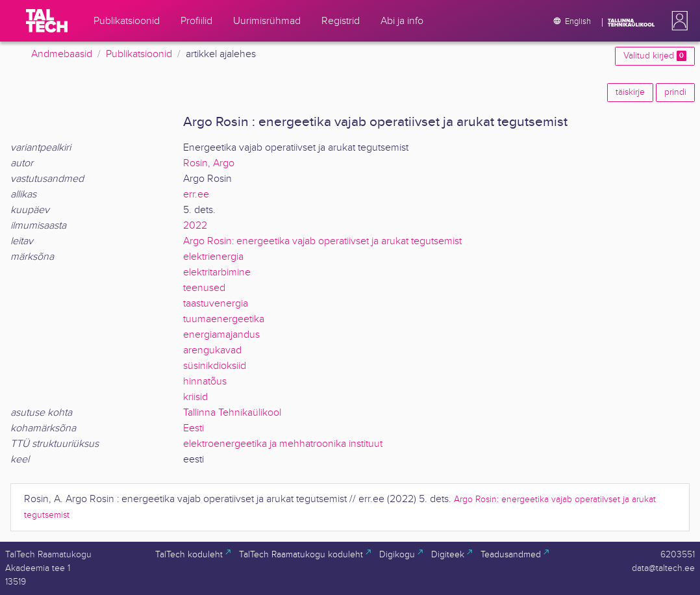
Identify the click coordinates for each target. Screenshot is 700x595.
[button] (677, 21)
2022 (195, 226)
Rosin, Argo (209, 163)
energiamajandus (221, 335)
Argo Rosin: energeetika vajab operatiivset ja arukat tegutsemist (322, 241)
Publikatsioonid (139, 54)
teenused (204, 288)
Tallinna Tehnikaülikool (232, 413)
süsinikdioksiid (215, 366)
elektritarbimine (217, 272)
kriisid (195, 397)
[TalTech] (47, 21)
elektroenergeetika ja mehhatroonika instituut (283, 444)
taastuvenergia (216, 304)
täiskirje (630, 92)
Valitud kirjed (655, 56)
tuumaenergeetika (224, 319)
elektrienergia (213, 257)
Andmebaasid (62, 54)
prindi (675, 92)
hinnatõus (205, 382)
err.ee (196, 195)
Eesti (194, 428)
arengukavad (212, 350)
